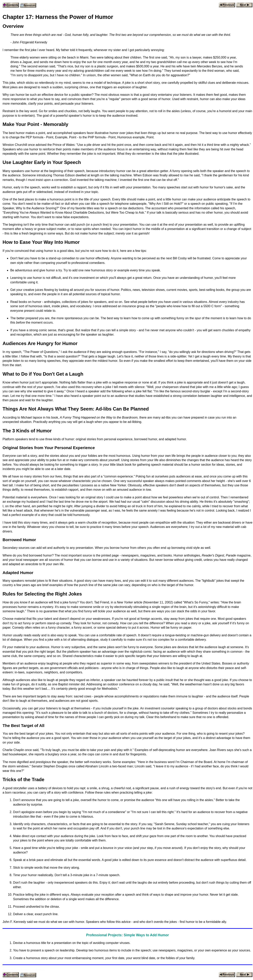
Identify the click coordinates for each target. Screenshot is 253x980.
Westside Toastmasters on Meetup (24, 969)
